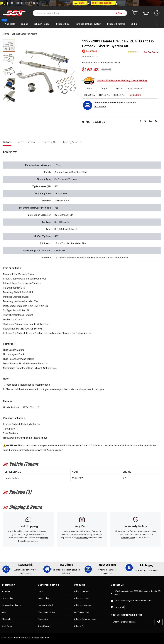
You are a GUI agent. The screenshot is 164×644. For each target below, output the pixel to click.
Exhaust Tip (79, 626)
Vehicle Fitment (27, 142)
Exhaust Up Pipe (81, 598)
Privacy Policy (7, 598)
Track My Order (45, 626)
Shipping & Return (72, 142)
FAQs (40, 591)
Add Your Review (151, 52)
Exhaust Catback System (24, 34)
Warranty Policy (128, 538)
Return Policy (82, 538)
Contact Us (135, 95)
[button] (22, 71)
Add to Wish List (96, 122)
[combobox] (80, 13)
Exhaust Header (81, 591)
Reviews (49, 142)
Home (6, 34)
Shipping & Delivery (46, 612)
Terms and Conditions (11, 605)
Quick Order (7, 626)
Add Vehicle (100, 106)
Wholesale (6, 619)
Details (7, 142)
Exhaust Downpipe (83, 605)
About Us (6, 591)
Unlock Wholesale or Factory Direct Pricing (122, 81)
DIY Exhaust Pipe (82, 612)
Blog (4, 612)
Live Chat (120, 607)
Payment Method (45, 605)
